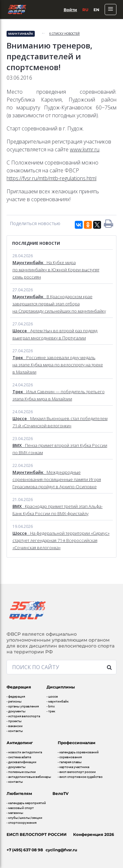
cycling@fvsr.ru (61, 850)
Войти (70, 10)
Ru (85, 10)
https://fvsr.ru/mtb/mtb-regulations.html (51, 178)
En (96, 10)
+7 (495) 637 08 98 (25, 850)
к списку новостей (64, 34)
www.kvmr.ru (85, 149)
